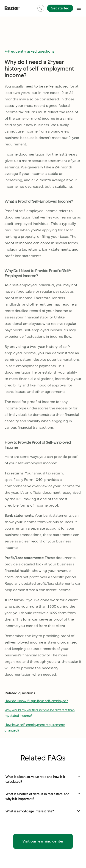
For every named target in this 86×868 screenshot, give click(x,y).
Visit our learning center (43, 841)
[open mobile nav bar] (79, 8)
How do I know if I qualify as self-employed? (36, 701)
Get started (60, 8)
